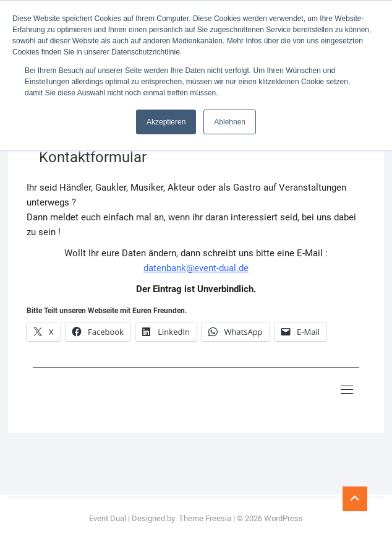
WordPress (283, 518)
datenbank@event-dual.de (196, 268)
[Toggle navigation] (347, 389)
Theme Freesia (205, 518)
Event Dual (108, 518)
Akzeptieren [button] (166, 122)
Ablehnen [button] (230, 122)
